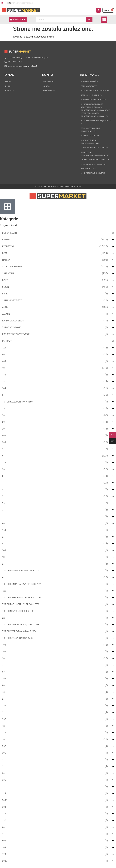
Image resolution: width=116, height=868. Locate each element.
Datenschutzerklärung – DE (95, 160)
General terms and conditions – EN (90, 130)
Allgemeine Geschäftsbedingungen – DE (95, 154)
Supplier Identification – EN (94, 148)
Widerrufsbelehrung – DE (94, 164)
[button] (104, 20)
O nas (8, 82)
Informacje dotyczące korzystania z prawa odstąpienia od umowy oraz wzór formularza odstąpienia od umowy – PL (95, 110)
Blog (8, 86)
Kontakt (10, 91)
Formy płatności (89, 82)
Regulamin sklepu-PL (91, 95)
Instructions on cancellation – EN (90, 142)
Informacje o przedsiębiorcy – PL (96, 122)
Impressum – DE (88, 169)
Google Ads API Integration (95, 91)
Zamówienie (49, 91)
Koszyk (46, 86)
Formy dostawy (89, 86)
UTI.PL (79, 187)
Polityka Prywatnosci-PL (93, 100)
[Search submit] (89, 20)
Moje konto (49, 82)
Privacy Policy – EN (90, 136)
